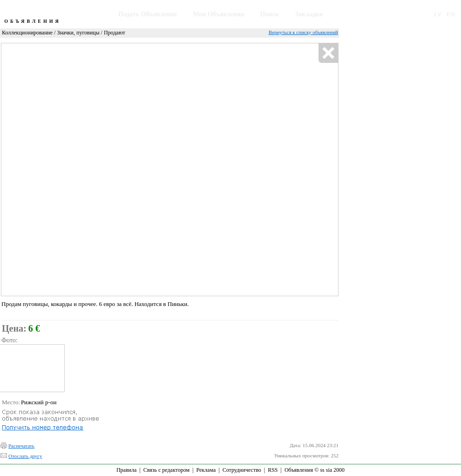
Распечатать (21, 446)
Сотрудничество (242, 470)
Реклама (206, 470)
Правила (126, 470)
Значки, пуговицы (78, 33)
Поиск (270, 14)
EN (451, 14)
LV (438, 14)
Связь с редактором (166, 470)
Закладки (309, 14)
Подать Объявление (148, 14)
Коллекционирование (27, 33)
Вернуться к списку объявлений (303, 32)
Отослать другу (25, 456)
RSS (273, 470)
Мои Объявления (218, 14)
